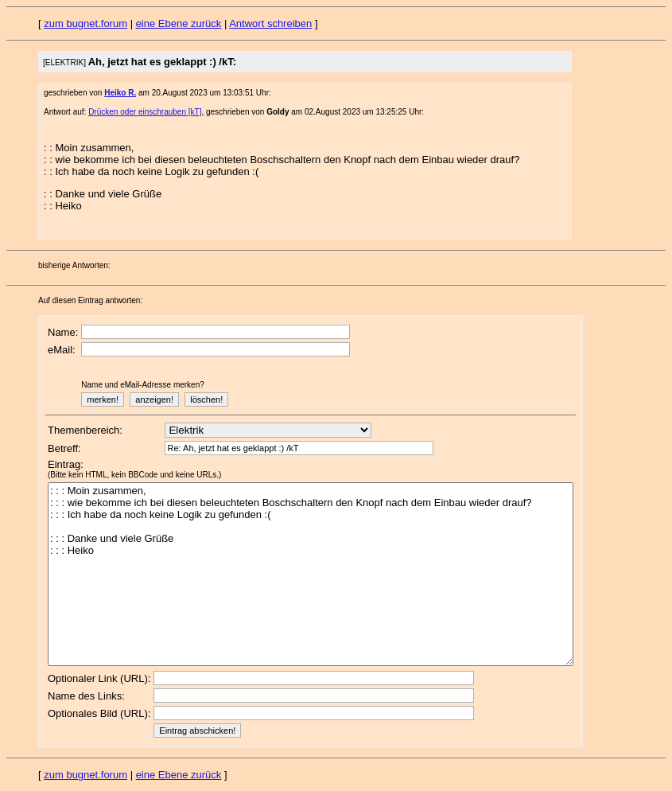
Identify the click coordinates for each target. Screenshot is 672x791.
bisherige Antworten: (74, 265)
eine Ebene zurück (179, 23)
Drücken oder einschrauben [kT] (145, 112)
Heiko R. (120, 93)
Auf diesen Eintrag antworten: (90, 300)
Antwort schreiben (270, 23)
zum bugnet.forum (85, 23)
